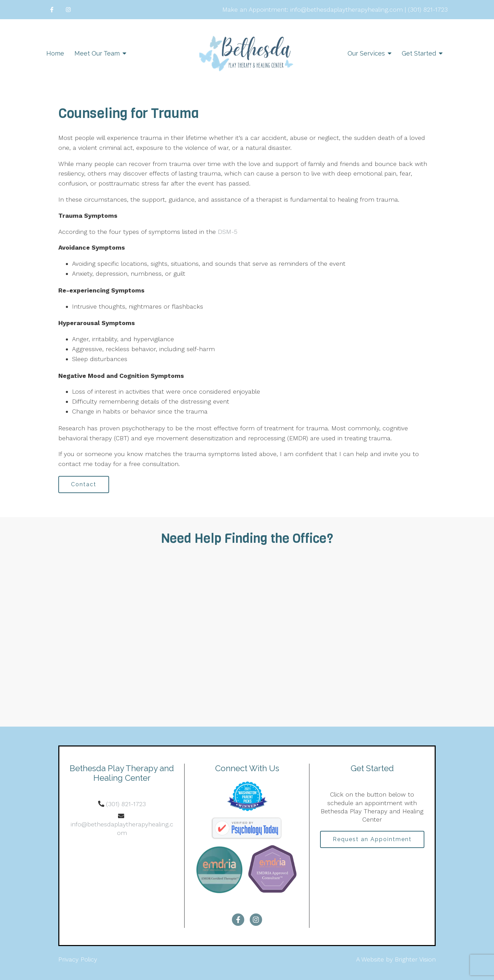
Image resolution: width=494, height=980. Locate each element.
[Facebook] (52, 10)
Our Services (366, 53)
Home (55, 53)
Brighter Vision (415, 959)
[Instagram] (68, 10)
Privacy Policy (78, 959)
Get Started (419, 53)
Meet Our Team (97, 53)
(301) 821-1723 (126, 804)
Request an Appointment (372, 839)
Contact (84, 484)
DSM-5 (227, 232)
